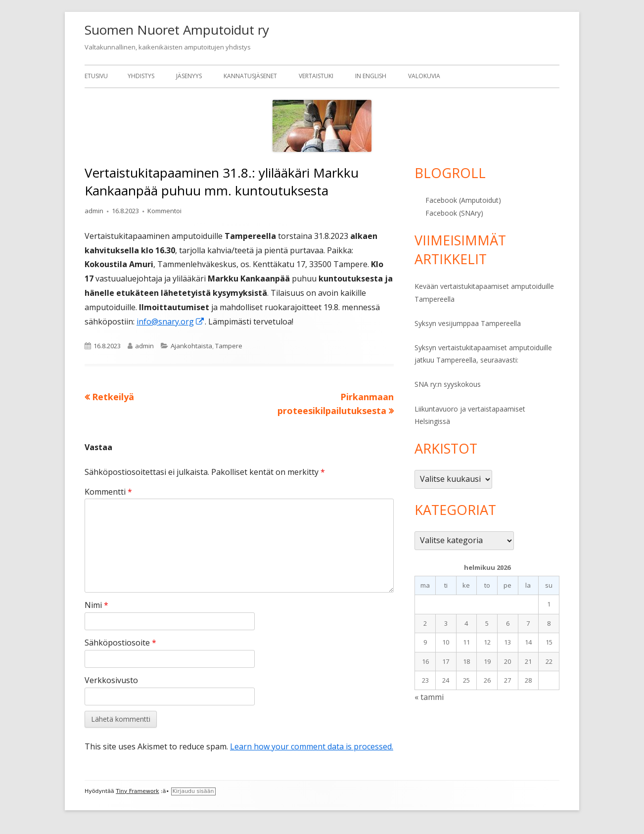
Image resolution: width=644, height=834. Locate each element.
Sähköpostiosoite (120, 643)
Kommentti (108, 492)
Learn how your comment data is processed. (312, 746)
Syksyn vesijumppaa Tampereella (468, 323)
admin (94, 211)
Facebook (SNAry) (454, 213)
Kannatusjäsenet (250, 76)
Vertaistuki (316, 76)
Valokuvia (424, 76)
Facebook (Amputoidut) (463, 200)
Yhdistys (141, 76)
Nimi (96, 605)
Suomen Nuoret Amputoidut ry (177, 30)
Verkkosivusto (111, 680)
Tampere (229, 346)
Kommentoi (164, 211)
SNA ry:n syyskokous (448, 384)
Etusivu (96, 76)
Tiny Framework (137, 791)
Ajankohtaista (191, 346)
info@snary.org (171, 322)
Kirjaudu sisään (193, 791)
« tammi (429, 697)
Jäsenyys (189, 76)
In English (371, 76)
